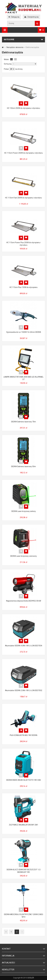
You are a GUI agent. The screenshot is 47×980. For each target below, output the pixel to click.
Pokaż (7, 69)
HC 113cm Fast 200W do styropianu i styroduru (23, 198)
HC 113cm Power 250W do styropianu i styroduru (23, 153)
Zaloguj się (14, 17)
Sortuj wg (8, 64)
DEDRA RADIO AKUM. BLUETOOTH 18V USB (23, 780)
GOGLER (31, 978)
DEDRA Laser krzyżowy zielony (24, 511)
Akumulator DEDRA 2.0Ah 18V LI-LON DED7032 (24, 690)
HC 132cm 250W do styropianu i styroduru (23, 108)
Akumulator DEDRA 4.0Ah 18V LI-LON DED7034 (24, 646)
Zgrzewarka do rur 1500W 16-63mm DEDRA (24, 332)
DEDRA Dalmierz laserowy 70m (23, 422)
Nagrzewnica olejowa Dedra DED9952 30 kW (24, 601)
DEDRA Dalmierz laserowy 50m (23, 466)
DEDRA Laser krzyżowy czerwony (23, 556)
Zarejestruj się (31, 17)
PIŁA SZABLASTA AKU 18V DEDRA (24, 735)
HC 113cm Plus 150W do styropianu (23, 287)
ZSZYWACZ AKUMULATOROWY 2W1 (23, 825)
